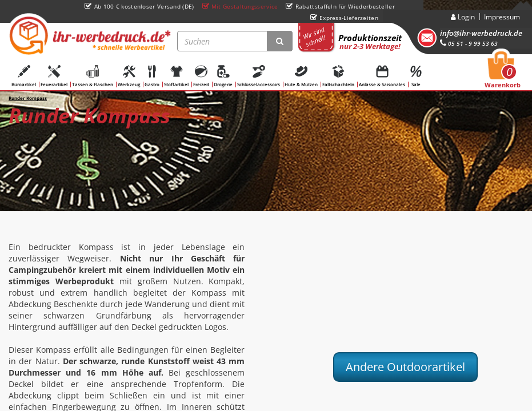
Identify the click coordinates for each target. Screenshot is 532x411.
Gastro (152, 76)
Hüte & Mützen (301, 76)
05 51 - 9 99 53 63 (469, 43)
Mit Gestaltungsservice (240, 6)
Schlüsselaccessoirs (259, 76)
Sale (416, 76)
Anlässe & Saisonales (382, 76)
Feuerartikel (54, 76)
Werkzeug (129, 76)
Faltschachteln (338, 76)
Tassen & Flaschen (93, 76)
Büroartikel (24, 76)
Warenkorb (503, 73)
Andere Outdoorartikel (405, 367)
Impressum (502, 17)
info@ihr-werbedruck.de (481, 33)
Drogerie (223, 76)
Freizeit (201, 76)
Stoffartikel (176, 76)
